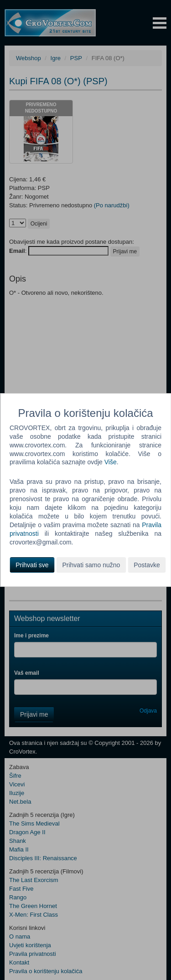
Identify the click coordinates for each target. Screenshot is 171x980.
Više (111, 462)
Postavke (147, 565)
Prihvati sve (32, 565)
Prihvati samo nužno (91, 565)
